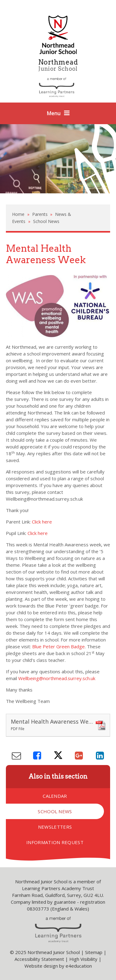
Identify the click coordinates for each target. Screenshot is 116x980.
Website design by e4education (58, 966)
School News (46, 221)
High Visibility (83, 959)
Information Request (55, 842)
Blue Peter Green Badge (58, 646)
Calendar (55, 796)
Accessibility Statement (39, 959)
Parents (40, 214)
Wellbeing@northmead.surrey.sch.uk (57, 678)
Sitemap (94, 952)
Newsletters (55, 827)
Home (18, 214)
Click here (42, 522)
